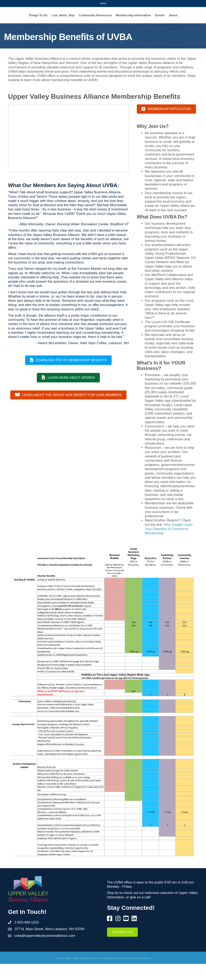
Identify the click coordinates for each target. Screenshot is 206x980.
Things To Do (33, 18)
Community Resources (90, 18)
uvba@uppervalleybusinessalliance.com (45, 952)
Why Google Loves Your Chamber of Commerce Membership (169, 545)
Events (116, 31)
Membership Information (90, 31)
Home (103, 3)
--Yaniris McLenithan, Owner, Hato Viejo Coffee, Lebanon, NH (82, 359)
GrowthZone (143, 974)
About (129, 31)
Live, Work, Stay (58, 18)
